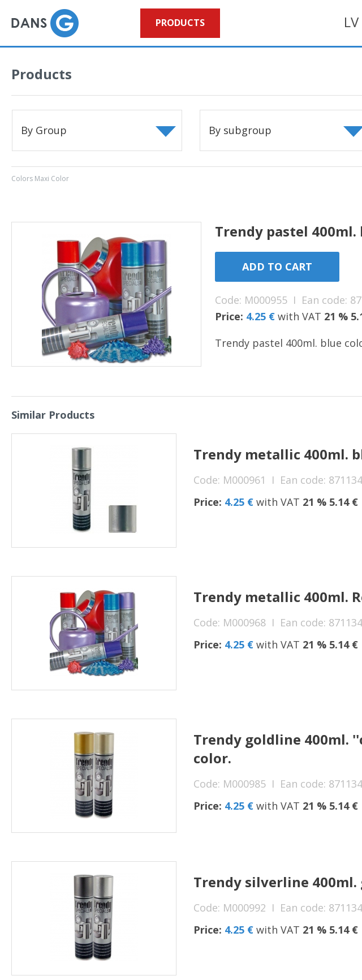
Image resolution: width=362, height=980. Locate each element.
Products (180, 23)
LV (351, 22)
